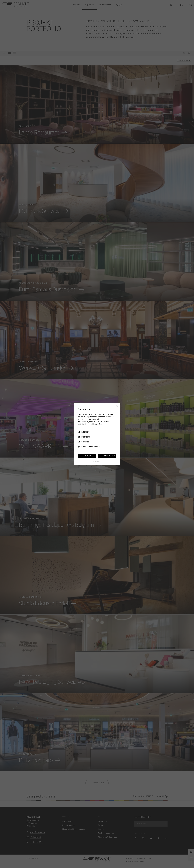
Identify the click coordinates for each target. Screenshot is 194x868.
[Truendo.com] (97, 461)
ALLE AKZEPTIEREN (107, 456)
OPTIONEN (87, 456)
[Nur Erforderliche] (117, 406)
